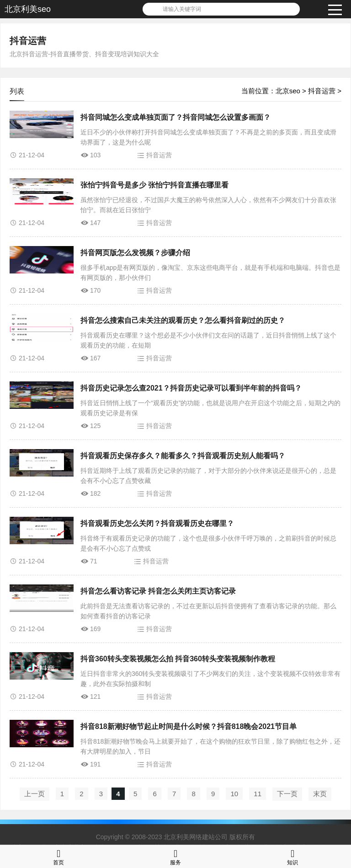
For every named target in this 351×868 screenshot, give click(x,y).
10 (234, 794)
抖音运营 (28, 41)
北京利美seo (28, 9)
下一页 (287, 794)
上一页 (35, 794)
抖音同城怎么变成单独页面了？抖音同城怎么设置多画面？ (175, 117)
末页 (320, 794)
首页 (58, 856)
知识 (292, 856)
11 (258, 794)
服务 (175, 856)
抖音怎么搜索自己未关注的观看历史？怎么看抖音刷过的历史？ (183, 320)
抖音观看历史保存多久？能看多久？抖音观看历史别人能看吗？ (183, 456)
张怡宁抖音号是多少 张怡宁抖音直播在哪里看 (154, 185)
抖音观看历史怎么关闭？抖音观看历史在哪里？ (157, 523)
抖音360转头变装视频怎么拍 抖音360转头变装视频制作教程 (178, 659)
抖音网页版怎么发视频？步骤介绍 (135, 253)
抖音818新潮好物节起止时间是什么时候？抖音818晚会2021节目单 (189, 726)
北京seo (288, 91)
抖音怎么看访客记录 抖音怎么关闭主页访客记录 (158, 591)
